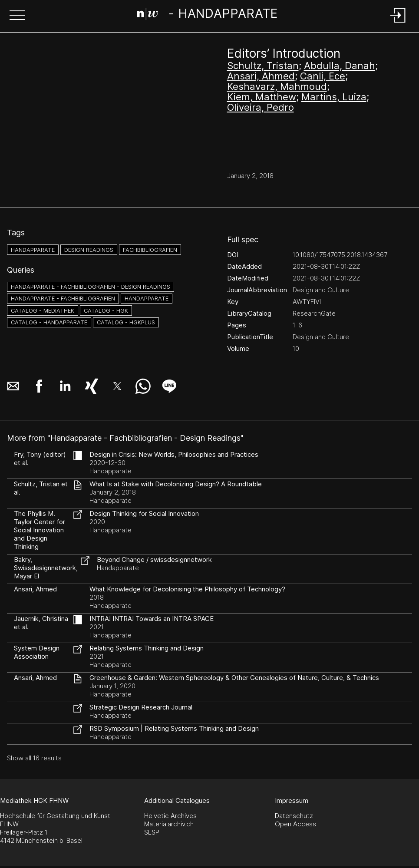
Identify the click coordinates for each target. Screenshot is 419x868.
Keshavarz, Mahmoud (277, 86)
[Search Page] (208, 15)
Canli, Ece (323, 76)
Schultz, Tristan (263, 66)
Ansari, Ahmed (261, 76)
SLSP (152, 832)
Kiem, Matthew (262, 97)
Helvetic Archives (170, 816)
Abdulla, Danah (340, 66)
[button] (17, 16)
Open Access (295, 824)
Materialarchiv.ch (169, 824)
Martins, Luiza (334, 97)
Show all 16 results (34, 758)
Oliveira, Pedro (261, 107)
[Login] (398, 23)
